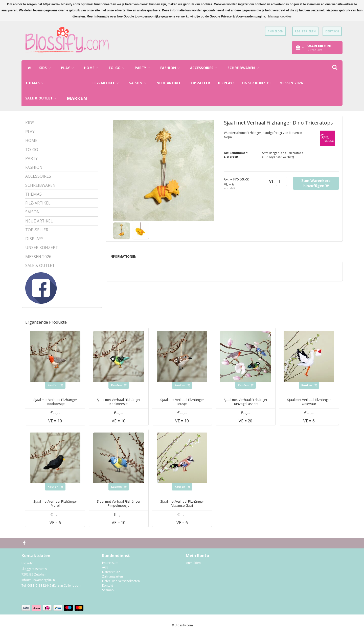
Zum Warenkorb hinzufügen (316, 183)
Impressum (110, 563)
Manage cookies (280, 16)
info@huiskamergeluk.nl (39, 580)
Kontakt (108, 586)
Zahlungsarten (112, 576)
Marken (77, 98)
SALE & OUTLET (42, 98)
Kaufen (55, 385)
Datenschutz (111, 572)
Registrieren (305, 31)
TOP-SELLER (200, 83)
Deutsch (332, 31)
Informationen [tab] (123, 257)
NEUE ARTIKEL (169, 83)
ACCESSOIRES (205, 68)
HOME (92, 68)
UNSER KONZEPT (257, 83)
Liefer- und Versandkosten (121, 581)
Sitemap (108, 590)
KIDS (46, 68)
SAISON (139, 83)
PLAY (69, 68)
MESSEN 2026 (291, 83)
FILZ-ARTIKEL (106, 83)
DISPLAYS (226, 83)
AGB (105, 567)
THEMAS (36, 83)
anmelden (275, 31)
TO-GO (118, 68)
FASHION (171, 68)
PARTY (144, 68)
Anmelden (193, 563)
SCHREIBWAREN (244, 68)
